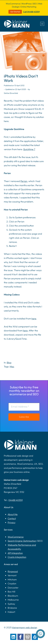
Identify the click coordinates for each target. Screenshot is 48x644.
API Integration (15, 553)
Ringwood (13, 571)
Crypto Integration (17, 557)
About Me (13, 514)
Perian (24, 181)
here (34, 318)
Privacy (12, 522)
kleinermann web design (25, 627)
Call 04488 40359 (31, 12)
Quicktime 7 (29, 149)
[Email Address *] (24, 407)
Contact (12, 518)
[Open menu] (42, 24)
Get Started (15, 12)
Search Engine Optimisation (22, 541)
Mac (12, 367)
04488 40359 (16, 500)
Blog (9, 363)
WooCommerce (16, 537)
